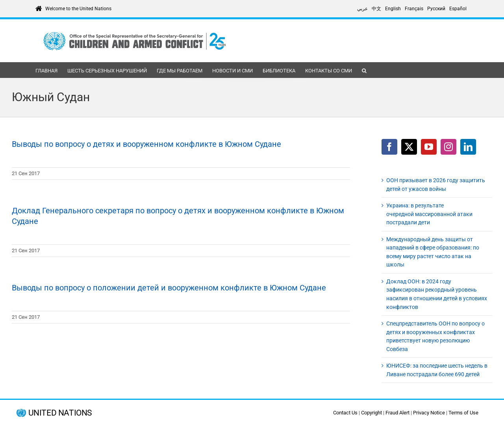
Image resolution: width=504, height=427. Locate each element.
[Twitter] (409, 147)
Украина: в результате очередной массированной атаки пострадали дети (429, 214)
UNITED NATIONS (60, 413)
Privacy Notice (429, 413)
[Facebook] (389, 147)
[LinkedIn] (468, 147)
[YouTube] (429, 147)
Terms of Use (463, 413)
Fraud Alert (397, 413)
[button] (364, 70)
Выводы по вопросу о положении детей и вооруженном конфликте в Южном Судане (169, 288)
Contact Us (345, 413)
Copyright (372, 413)
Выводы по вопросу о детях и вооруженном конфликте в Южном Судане (146, 144)
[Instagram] (448, 147)
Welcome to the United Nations (78, 9)
